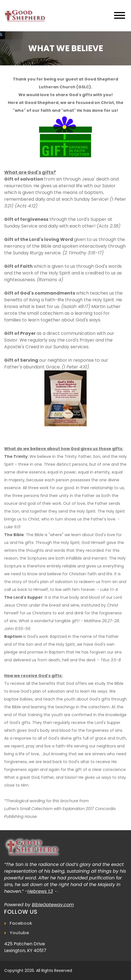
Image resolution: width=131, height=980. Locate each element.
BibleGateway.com (53, 905)
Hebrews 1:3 (40, 891)
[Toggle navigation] (120, 16)
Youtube (20, 933)
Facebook (21, 923)
